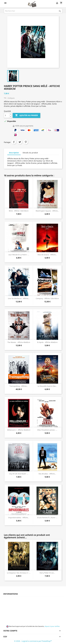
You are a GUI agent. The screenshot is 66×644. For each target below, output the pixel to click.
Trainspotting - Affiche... (19, 386)
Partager (14, 142)
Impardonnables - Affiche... (19, 518)
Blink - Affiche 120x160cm (19, 211)
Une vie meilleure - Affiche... (19, 298)
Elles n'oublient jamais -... (47, 430)
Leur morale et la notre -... (19, 255)
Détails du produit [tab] (30, 153)
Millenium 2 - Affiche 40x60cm (19, 430)
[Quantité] (7, 115)
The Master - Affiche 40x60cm (19, 342)
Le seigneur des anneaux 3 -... (19, 573)
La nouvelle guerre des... (47, 386)
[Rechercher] (33, 11)
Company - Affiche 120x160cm (47, 298)
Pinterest (26, 142)
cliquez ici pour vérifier (52, 626)
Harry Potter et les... (47, 573)
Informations (11, 594)
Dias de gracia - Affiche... (47, 255)
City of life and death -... (19, 474)
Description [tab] (14, 153)
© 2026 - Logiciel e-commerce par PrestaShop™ (33, 641)
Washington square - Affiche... (47, 211)
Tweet (20, 142)
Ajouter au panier (26, 115)
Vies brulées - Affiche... (47, 474)
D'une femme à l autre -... (47, 518)
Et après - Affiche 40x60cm (47, 342)
